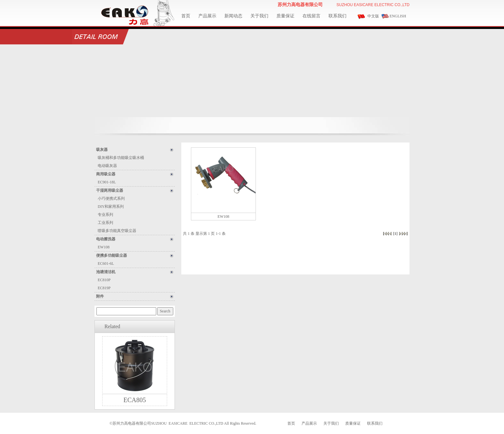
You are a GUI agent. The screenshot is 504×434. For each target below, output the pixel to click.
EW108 (104, 247)
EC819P (104, 288)
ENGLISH (398, 16)
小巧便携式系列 (111, 199)
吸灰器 (102, 150)
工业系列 (105, 223)
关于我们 (259, 16)
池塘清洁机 (106, 272)
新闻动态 (233, 16)
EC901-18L (107, 182)
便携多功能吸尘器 (112, 255)
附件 (100, 296)
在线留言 (311, 16)
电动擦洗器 (106, 239)
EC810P (104, 280)
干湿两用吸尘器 (110, 190)
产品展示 (207, 16)
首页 (186, 16)
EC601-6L (106, 263)
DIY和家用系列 (111, 207)
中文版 (373, 16)
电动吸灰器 (107, 166)
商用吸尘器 (106, 174)
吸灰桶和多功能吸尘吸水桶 (121, 158)
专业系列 (105, 215)
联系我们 (337, 16)
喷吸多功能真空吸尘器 (117, 231)
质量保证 (285, 16)
